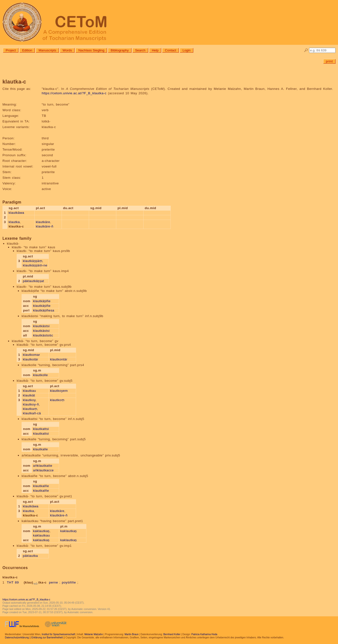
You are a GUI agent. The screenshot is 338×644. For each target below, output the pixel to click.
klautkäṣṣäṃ (32, 261)
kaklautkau (42, 535)
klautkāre (43, 222)
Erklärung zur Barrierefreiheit (47, 638)
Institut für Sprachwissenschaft (58, 634)
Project (11, 50)
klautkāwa (16, 213)
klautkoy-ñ (31, 404)
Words (67, 50)
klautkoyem (59, 391)
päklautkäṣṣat (33, 281)
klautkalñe (41, 486)
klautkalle (41, 449)
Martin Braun (132, 634)
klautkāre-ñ (45, 226)
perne (54, 582)
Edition (27, 50)
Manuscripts (47, 50)
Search (140, 50)
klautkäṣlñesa (44, 310)
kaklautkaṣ (41, 531)
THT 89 (13, 582)
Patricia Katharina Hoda (204, 634)
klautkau (29, 391)
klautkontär (59, 359)
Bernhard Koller (172, 634)
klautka (14, 222)
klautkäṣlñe (42, 301)
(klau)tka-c (35, 582)
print (329, 61)
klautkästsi (41, 326)
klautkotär (31, 359)
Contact (170, 50)
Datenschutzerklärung (17, 638)
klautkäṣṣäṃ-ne (35, 265)
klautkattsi (41, 429)
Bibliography (120, 50)
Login (187, 50)
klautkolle (41, 375)
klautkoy (29, 400)
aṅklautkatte (43, 466)
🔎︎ (306, 50)
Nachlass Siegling (91, 50)
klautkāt (29, 395)
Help (155, 50)
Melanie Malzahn (94, 634)
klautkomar (31, 355)
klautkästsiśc (43, 335)
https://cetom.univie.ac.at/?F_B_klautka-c (74, 93)
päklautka (30, 556)
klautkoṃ (57, 400)
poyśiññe (69, 582)
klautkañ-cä (32, 413)
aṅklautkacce (43, 470)
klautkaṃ (30, 409)
